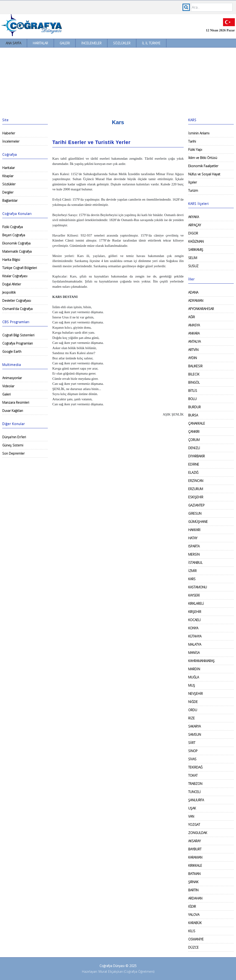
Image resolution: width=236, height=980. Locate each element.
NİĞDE (193, 702)
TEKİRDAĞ (195, 767)
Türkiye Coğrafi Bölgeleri (20, 268)
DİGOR (193, 233)
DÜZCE (193, 947)
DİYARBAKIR (197, 456)
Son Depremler (13, 453)
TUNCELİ (194, 792)
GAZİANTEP (196, 505)
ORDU (193, 710)
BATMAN (194, 874)
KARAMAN (195, 857)
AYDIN (193, 358)
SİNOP (193, 751)
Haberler (9, 133)
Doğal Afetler (12, 284)
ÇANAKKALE (197, 423)
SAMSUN (195, 734)
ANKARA (194, 333)
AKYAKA (194, 217)
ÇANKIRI (194, 432)
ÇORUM (194, 440)
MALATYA (195, 644)
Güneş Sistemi (13, 445)
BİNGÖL (194, 382)
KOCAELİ (194, 620)
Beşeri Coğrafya (14, 235)
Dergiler (8, 192)
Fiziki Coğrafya (13, 227)
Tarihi (192, 141)
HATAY (193, 538)
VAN (191, 816)
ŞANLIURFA (196, 800)
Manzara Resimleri (16, 402)
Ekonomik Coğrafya (16, 243)
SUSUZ (193, 266)
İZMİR (192, 571)
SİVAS (192, 759)
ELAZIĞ (193, 472)
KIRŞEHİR (195, 612)
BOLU (192, 399)
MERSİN (194, 554)
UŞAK (192, 808)
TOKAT (193, 775)
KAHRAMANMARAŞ (201, 661)
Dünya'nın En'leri (14, 437)
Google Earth (12, 351)
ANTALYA (194, 341)
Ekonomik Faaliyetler (203, 166)
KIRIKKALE (195, 865)
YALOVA (194, 915)
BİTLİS (193, 391)
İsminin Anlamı (199, 133)
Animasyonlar (12, 378)
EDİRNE (194, 464)
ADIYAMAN (196, 301)
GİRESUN (195, 513)
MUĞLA (194, 677)
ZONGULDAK (198, 833)
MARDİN (194, 669)
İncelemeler (91, 43)
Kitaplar (8, 176)
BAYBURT (195, 849)
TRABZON (195, 784)
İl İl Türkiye (151, 43)
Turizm (193, 190)
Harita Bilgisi (11, 260)
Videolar (8, 386)
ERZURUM (196, 489)
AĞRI (192, 317)
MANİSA (194, 653)
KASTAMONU (198, 587)
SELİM (193, 258)
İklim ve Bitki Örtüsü (203, 158)
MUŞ (192, 685)
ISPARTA (194, 546)
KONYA (193, 628)
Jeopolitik (9, 292)
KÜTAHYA (195, 636)
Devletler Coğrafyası (17, 301)
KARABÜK (195, 923)
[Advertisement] (118, 82)
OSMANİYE (196, 939)
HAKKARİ (194, 530)
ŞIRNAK (193, 882)
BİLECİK (194, 374)
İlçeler (193, 182)
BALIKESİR (195, 366)
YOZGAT (194, 825)
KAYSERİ (194, 595)
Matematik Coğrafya (17, 251)
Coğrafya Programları (18, 343)
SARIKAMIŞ (196, 250)
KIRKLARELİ (196, 603)
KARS (192, 579)
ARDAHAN (195, 898)
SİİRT (192, 743)
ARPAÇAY (195, 225)
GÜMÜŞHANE (198, 522)
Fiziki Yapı (195, 150)
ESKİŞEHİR (196, 497)
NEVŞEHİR (195, 694)
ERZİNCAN (196, 481)
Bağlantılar (10, 200)
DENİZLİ (194, 448)
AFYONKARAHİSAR (201, 309)
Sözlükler (122, 43)
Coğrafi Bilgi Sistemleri (18, 335)
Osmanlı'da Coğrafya (17, 309)
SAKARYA (194, 726)
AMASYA (194, 325)
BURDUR (194, 407)
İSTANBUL (195, 563)
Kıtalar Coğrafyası (15, 276)
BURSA (193, 415)
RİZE (192, 718)
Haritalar (40, 43)
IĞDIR (192, 906)
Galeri (65, 43)
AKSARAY (194, 841)
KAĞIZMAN (196, 241)
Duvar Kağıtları (13, 411)
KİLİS (192, 931)
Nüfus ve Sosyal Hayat (204, 174)
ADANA (193, 292)
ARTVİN (193, 350)
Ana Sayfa (13, 43)
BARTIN (193, 890)
